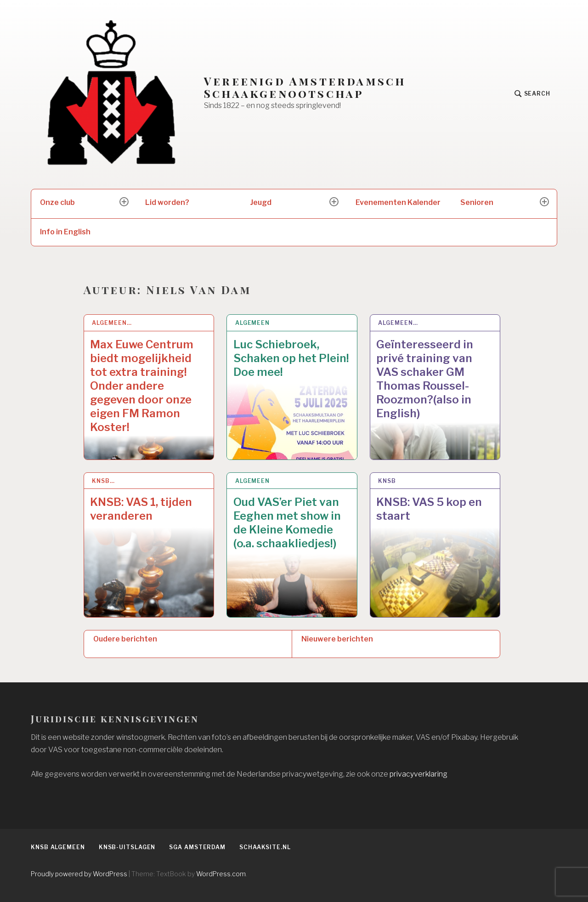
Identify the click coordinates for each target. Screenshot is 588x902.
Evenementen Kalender (398, 202)
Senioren (477, 202)
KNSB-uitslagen (127, 847)
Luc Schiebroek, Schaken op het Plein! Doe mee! (291, 358)
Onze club (57, 202)
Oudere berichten (125, 639)
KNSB (387, 481)
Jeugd (261, 202)
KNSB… (103, 481)
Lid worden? (167, 202)
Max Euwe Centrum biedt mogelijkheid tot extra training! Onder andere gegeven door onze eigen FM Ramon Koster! (142, 386)
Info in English (65, 232)
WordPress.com (221, 874)
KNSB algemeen (58, 847)
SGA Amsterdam (197, 847)
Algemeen (252, 323)
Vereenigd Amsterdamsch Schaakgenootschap (305, 87)
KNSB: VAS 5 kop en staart (429, 509)
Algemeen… (112, 323)
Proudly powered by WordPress (79, 874)
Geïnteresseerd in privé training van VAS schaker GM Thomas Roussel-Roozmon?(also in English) (425, 379)
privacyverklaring (418, 774)
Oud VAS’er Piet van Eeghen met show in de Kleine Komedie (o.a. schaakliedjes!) (287, 523)
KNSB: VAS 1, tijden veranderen (141, 509)
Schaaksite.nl (265, 847)
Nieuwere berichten (337, 639)
